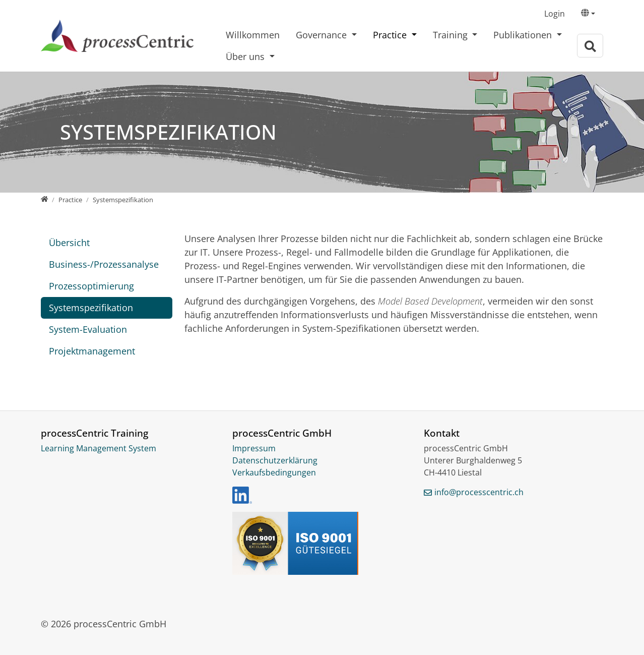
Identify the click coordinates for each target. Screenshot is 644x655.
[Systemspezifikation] (123, 200)
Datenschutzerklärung (275, 460)
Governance (323, 35)
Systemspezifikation (91, 308)
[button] (588, 14)
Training (452, 35)
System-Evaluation (88, 329)
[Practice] (70, 200)
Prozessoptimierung (91, 286)
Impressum (254, 448)
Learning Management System (99, 448)
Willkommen (253, 35)
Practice (391, 35)
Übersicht (69, 243)
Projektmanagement (92, 351)
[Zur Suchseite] (590, 46)
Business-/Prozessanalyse (104, 264)
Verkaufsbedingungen (274, 472)
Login (555, 14)
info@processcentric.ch (479, 492)
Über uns (246, 56)
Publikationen (524, 35)
